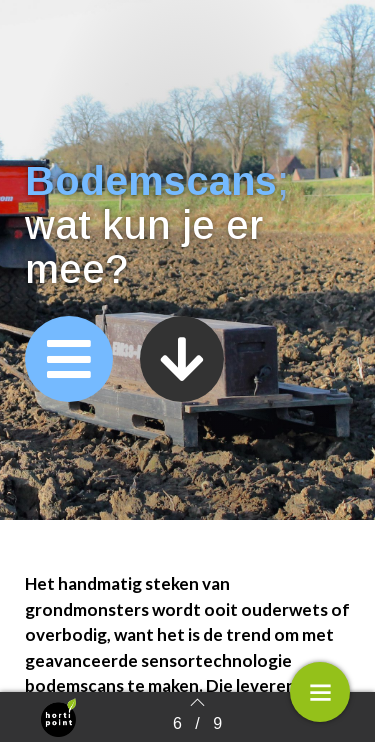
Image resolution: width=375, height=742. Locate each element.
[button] (69, 359)
